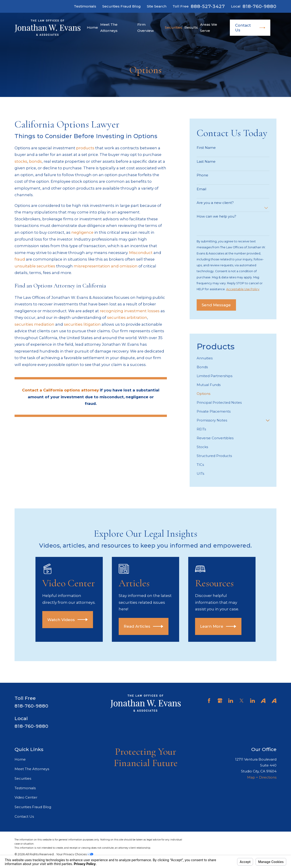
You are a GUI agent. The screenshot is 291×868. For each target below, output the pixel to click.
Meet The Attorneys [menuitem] (109, 27)
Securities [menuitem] (173, 27)
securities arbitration (127, 317)
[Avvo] (263, 701)
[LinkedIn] (231, 701)
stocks (21, 161)
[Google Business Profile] (220, 701)
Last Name (206, 162)
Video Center (26, 797)
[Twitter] (242, 701)
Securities (23, 778)
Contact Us (250, 28)
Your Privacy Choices (75, 854)
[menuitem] (233, 358)
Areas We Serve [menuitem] (209, 27)
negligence (82, 232)
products (85, 148)
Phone (202, 175)
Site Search (157, 6)
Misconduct (141, 253)
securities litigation (82, 324)
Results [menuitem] (191, 27)
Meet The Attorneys (32, 769)
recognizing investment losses (130, 311)
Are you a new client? (215, 203)
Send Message (216, 305)
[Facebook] (209, 701)
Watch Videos (73, 620)
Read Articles (150, 626)
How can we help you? (216, 216)
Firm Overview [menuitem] (145, 27)
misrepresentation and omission (106, 266)
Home (20, 759)
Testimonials (85, 6)
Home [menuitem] (92, 27)
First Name (206, 148)
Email (201, 189)
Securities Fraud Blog (122, 6)
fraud (20, 259)
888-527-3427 (208, 6)
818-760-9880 (260, 6)
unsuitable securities (35, 266)
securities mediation (34, 324)
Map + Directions (262, 777)
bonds (35, 161)
